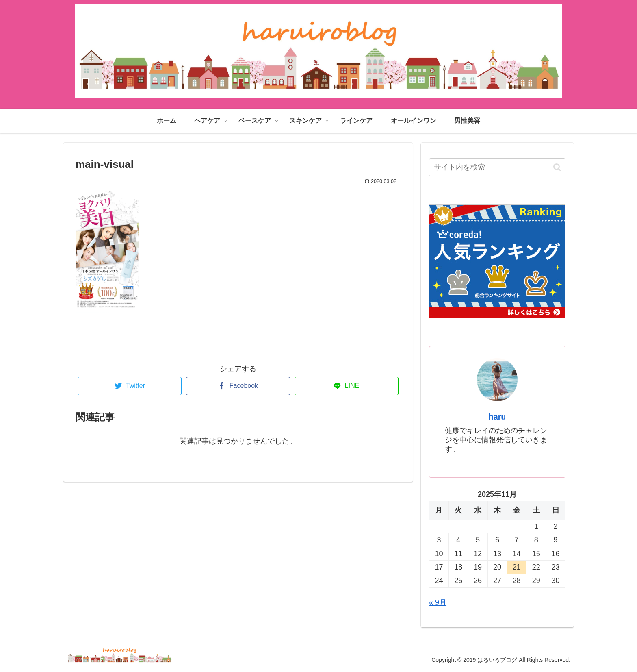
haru (497, 417)
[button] (557, 167)
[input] (497, 167)
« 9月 (438, 602)
